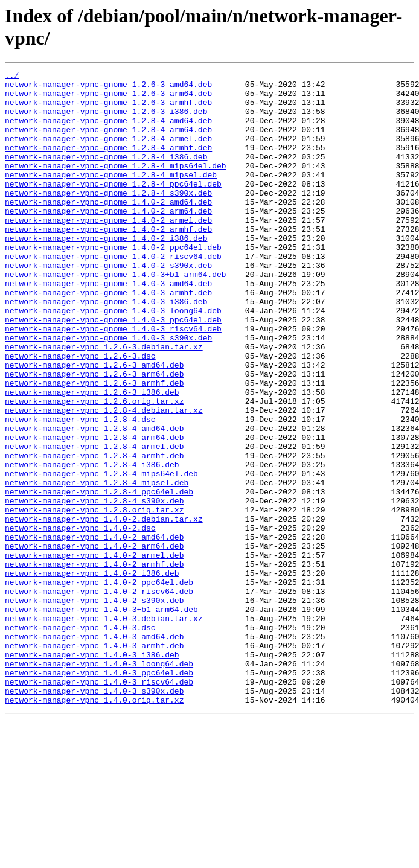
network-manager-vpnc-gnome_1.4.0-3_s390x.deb (108, 392)
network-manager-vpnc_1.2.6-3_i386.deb (92, 457)
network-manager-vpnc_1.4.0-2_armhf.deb (94, 663)
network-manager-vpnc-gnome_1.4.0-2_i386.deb (106, 272)
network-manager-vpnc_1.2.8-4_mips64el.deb (101, 555)
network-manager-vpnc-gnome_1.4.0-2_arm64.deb (108, 240)
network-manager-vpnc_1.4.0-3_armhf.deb (94, 761)
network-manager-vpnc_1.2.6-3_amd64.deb (94, 424)
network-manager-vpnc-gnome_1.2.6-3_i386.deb (106, 120)
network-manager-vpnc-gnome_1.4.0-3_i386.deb (106, 348)
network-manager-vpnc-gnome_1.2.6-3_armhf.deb (108, 109)
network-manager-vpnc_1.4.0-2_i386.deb (92, 674)
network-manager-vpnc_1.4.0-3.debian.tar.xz (104, 729)
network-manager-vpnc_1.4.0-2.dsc (80, 620)
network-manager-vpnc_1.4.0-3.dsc (80, 739)
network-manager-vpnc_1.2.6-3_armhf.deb (94, 446)
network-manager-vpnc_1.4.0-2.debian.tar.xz (104, 609)
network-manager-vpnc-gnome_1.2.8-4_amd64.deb (108, 131)
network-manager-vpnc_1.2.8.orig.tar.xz (94, 598)
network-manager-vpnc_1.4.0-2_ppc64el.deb (99, 685)
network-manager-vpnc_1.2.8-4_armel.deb (94, 522)
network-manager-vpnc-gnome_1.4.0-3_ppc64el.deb (113, 370)
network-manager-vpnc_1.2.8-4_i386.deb (92, 544)
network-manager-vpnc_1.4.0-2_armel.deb (94, 653)
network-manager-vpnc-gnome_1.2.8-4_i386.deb (106, 174)
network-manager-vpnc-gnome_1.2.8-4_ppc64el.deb (113, 207)
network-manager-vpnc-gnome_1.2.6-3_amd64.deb (108, 88)
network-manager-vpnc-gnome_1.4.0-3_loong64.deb (113, 359)
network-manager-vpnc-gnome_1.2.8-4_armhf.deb (108, 164)
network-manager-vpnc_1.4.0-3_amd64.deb (94, 750)
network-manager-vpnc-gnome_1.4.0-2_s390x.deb (108, 305)
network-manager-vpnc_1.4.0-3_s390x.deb (94, 815)
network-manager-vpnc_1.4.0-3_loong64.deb (99, 783)
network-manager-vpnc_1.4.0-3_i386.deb (92, 772)
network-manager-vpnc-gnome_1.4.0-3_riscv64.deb (113, 381)
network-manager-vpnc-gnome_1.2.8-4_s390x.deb (108, 218)
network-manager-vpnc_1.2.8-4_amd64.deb (94, 500)
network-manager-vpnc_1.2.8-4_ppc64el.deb (99, 576)
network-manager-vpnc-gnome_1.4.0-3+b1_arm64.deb (116, 316)
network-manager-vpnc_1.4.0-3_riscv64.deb (99, 805)
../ (12, 77)
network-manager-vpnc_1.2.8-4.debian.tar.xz (104, 479)
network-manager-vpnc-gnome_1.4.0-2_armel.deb (108, 251)
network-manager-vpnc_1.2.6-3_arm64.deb (94, 435)
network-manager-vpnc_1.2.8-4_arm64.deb (94, 511)
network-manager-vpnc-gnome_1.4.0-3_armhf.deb (108, 337)
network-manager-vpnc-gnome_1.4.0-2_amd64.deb (108, 229)
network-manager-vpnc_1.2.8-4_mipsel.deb (97, 566)
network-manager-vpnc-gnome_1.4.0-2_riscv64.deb (113, 294)
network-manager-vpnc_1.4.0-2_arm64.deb (94, 642)
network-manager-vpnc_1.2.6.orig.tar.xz (94, 468)
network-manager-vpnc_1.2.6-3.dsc (80, 413)
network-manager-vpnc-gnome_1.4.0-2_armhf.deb (108, 261)
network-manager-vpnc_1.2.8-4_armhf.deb (94, 533)
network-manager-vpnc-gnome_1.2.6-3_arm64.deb (108, 98)
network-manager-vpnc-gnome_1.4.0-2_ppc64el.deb (113, 283)
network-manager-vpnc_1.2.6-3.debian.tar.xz (104, 403)
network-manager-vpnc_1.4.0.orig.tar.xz (94, 826)
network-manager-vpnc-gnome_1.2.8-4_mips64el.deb (116, 185)
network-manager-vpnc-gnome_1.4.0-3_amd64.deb (108, 327)
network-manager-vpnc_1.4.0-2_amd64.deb (94, 631)
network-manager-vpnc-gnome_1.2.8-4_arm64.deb (108, 142)
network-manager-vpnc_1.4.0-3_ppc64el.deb (99, 794)
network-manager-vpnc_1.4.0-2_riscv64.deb (99, 696)
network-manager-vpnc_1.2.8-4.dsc (80, 490)
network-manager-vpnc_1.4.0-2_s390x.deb (94, 707)
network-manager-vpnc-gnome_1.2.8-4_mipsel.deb (111, 196)
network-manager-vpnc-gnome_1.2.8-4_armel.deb (108, 153)
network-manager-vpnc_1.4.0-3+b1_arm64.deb (101, 718)
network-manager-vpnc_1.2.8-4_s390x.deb (94, 587)
